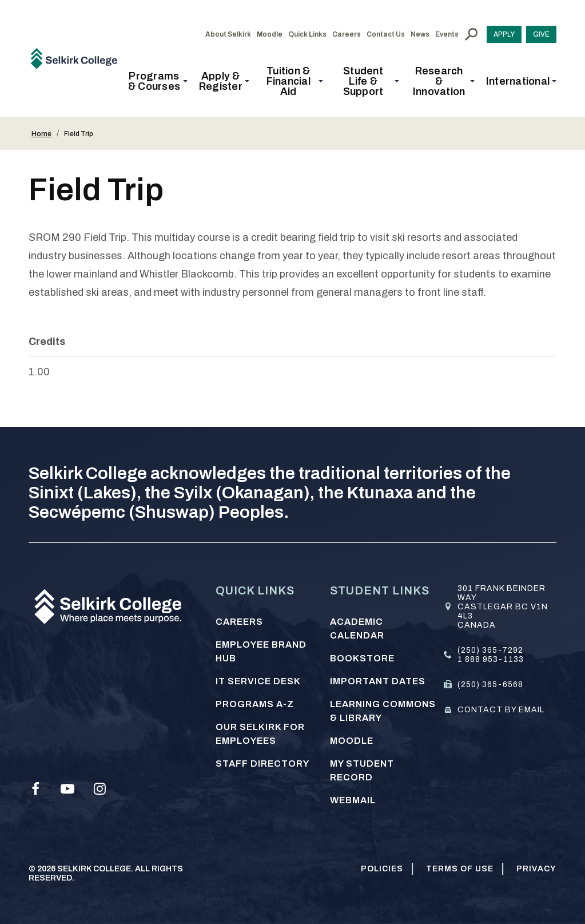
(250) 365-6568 (490, 685)
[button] (158, 81)
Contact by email (501, 710)
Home (41, 134)
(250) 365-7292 (490, 650)
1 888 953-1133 (491, 659)
